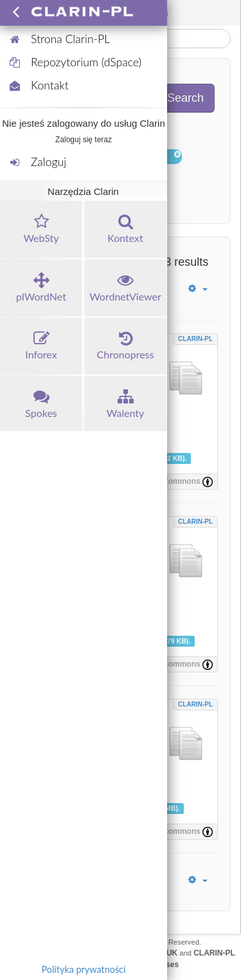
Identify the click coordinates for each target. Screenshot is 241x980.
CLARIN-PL (195, 339)
